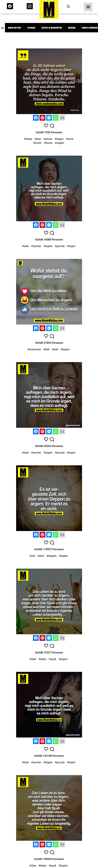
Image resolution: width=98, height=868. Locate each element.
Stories (31, 28)
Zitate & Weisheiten (52, 28)
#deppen (52, 556)
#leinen (48, 143)
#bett (47, 349)
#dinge (28, 139)
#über (38, 139)
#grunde (60, 246)
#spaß (53, 659)
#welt (55, 349)
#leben (42, 659)
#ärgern (59, 139)
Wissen (72, 28)
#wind (70, 139)
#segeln (59, 143)
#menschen (34, 349)
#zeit (32, 556)
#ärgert (71, 246)
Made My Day (14, 28)
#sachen (36, 246)
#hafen (37, 143)
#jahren (48, 139)
